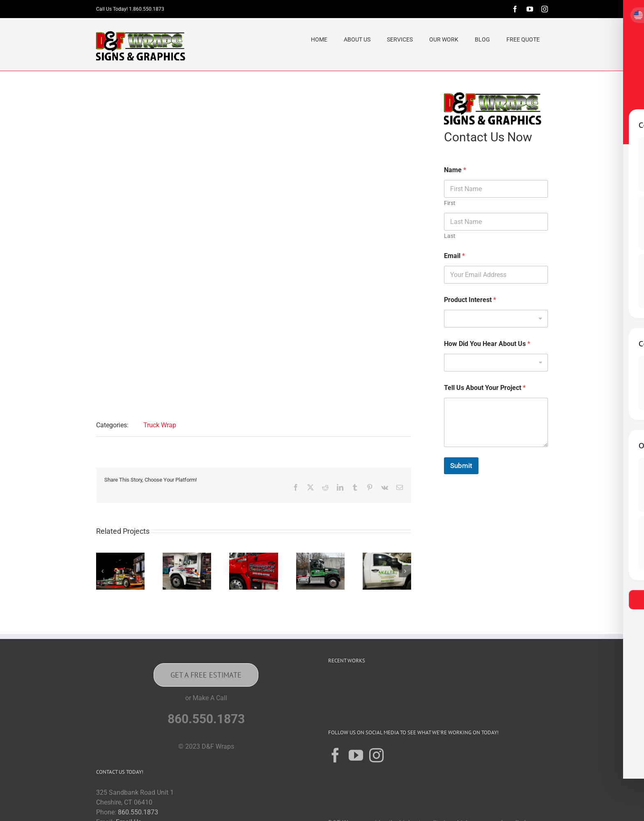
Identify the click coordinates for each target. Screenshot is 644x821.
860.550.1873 (138, 812)
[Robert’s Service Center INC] (253, 557)
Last (450, 236)
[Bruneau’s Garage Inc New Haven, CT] (187, 557)
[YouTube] (356, 755)
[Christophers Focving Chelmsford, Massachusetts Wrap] (120, 557)
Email (454, 256)
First (450, 203)
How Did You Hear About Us (487, 344)
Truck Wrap (160, 425)
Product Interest (470, 300)
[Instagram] (376, 755)
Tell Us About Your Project (485, 388)
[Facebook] (335, 755)
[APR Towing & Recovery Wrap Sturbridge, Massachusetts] (320, 557)
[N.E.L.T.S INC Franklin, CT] (387, 557)
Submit (461, 466)
